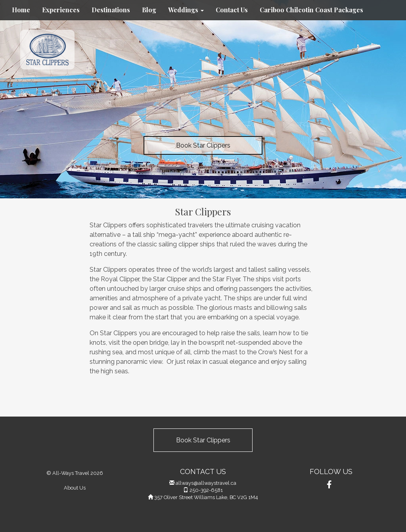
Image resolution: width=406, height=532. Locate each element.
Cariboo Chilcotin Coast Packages (311, 10)
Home (21, 10)
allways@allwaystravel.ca (206, 483)
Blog (149, 10)
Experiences (61, 10)
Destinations (111, 10)
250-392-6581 (206, 490)
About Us (75, 488)
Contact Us (232, 10)
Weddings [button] (186, 10)
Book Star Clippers (203, 145)
